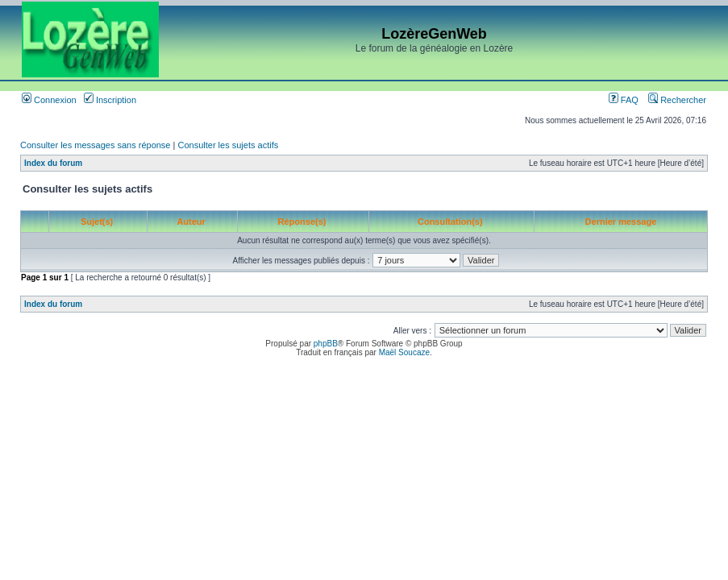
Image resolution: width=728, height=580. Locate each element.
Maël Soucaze (404, 352)
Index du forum (53, 163)
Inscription (110, 100)
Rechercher (677, 100)
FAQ (624, 100)
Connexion (49, 100)
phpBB (326, 344)
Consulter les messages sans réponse (95, 145)
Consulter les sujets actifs (228, 145)
